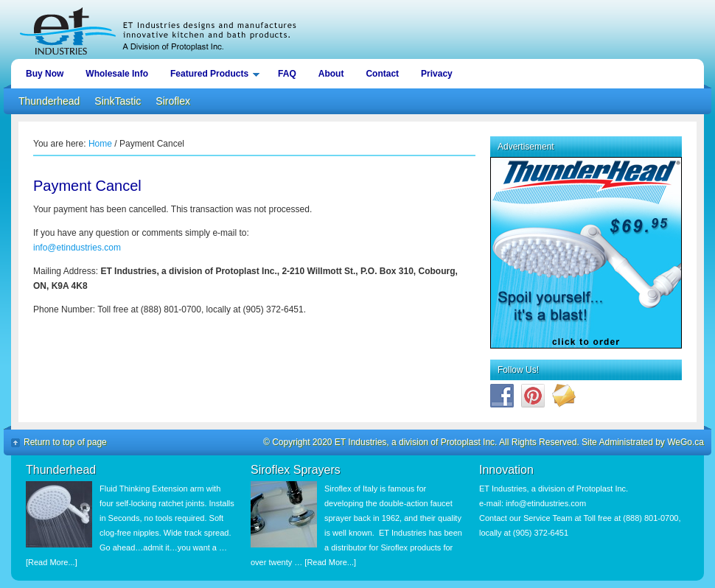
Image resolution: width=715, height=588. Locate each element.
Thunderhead (49, 101)
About (331, 74)
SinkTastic (118, 101)
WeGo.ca (686, 442)
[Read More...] (52, 562)
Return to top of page (65, 442)
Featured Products (211, 76)
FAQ (287, 74)
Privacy (437, 74)
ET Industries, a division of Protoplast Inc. (357, 29)
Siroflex (173, 101)
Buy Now (45, 74)
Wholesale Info (117, 74)
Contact (382, 74)
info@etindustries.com (77, 248)
